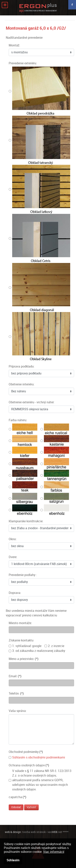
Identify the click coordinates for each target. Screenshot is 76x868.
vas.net (55, 832)
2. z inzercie (56, 646)
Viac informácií (54, 852)
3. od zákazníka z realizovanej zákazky (39, 651)
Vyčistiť (31, 807)
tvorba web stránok (34, 832)
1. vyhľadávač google (27, 646)
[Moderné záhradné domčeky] (38, 8)
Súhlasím (13, 860)
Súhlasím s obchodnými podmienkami (39, 757)
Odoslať (16, 807)
